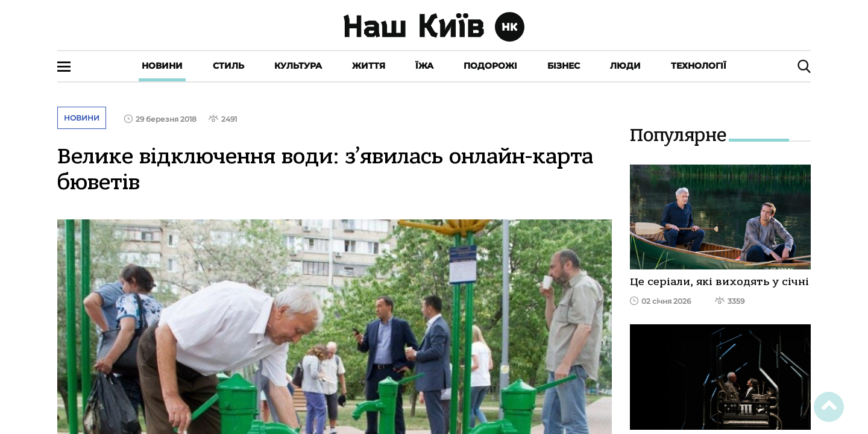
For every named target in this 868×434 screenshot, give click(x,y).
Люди (625, 66)
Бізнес (564, 66)
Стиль (228, 66)
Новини (162, 66)
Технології (699, 66)
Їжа (424, 66)
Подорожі (490, 66)
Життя (369, 66)
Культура (298, 66)
